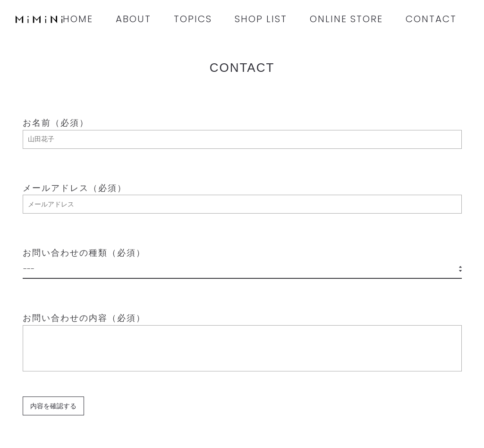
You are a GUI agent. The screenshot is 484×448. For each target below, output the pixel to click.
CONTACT (431, 19)
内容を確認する (53, 406)
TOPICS (193, 19)
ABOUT (133, 19)
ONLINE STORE (346, 19)
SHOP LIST (261, 19)
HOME (78, 19)
